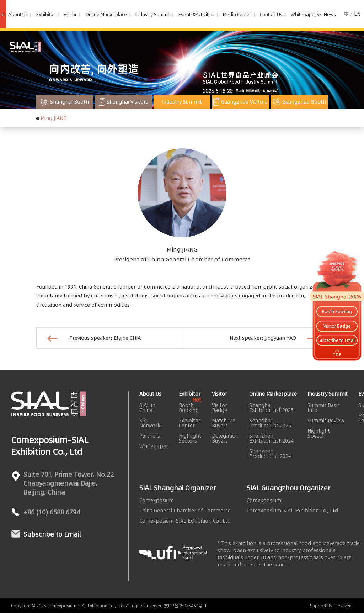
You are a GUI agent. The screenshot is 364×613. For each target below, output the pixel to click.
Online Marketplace (106, 14)
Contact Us (271, 14)
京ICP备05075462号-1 (185, 606)
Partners (150, 436)
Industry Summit (153, 14)
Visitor (70, 14)
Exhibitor (46, 14)
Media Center (237, 14)
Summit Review (326, 421)
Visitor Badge (220, 408)
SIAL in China (147, 408)
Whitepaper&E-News (313, 14)
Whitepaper (154, 446)
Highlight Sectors (190, 438)
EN (357, 14)
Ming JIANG (53, 118)
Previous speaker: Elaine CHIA (94, 338)
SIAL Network (150, 423)
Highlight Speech (319, 433)
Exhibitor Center (190, 423)
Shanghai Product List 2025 (270, 423)
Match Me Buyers (224, 423)
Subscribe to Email (52, 534)
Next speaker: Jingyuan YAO (273, 338)
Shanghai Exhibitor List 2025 (271, 408)
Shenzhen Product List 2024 (270, 454)
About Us (18, 14)
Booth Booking (190, 408)
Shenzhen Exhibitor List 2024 (271, 438)
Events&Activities (196, 14)
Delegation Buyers (225, 438)
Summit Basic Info (324, 408)
